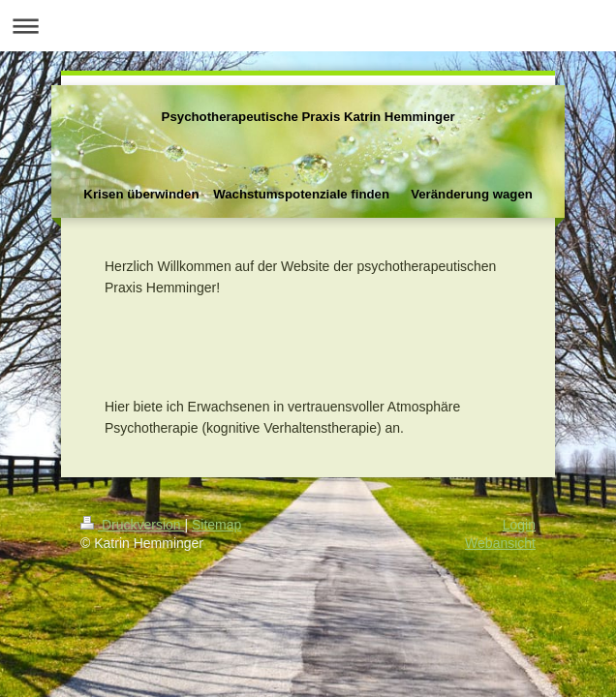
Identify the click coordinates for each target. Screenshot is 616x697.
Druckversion (132, 525)
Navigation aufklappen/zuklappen (308, 26)
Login (519, 525)
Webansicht (500, 543)
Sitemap (216, 525)
